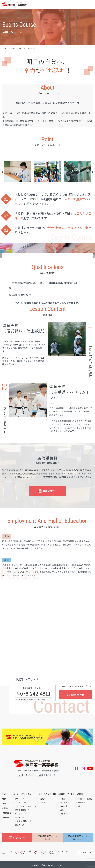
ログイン (85, 851)
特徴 (4, 799)
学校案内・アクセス (66, 794)
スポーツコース (21, 802)
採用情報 (6, 818)
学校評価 (37, 851)
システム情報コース (23, 821)
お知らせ (6, 808)
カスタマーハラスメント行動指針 (59, 851)
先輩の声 (82, 802)
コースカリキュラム (16, 49)
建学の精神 (65, 802)
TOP (5, 49)
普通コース (20, 825)
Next (93, 172)
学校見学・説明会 (85, 799)
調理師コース (20, 817)
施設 (4, 803)
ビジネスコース (21, 814)
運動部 (43, 799)
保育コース (20, 799)
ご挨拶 (63, 799)
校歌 (17, 851)
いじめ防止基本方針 (27, 851)
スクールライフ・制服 (47, 794)
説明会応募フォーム (47, 837)
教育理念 (64, 806)
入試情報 (80, 794)
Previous (2, 172)
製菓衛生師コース (22, 810)
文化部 (43, 802)
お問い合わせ (76, 696)
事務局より (7, 813)
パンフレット (84, 806)
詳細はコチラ (48, 491)
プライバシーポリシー (8, 851)
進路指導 (45, 851)
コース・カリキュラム (22, 794)
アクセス (64, 814)
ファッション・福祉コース (26, 806)
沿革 (62, 810)
